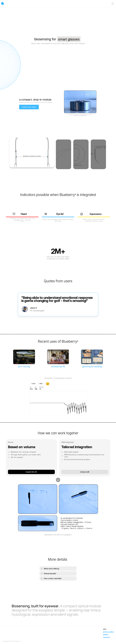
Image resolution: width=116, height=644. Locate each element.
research (107, 637)
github (106, 635)
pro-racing (24, 366)
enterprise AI (58, 366)
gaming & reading (92, 366)
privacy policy (108, 632)
